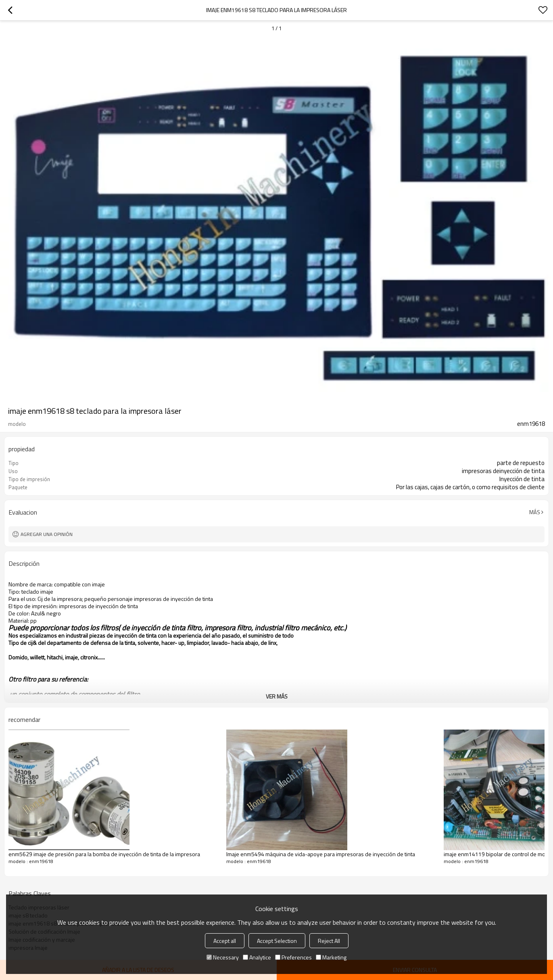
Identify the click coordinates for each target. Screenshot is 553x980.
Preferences (293, 957)
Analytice (257, 957)
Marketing (331, 957)
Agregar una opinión (47, 534)
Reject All (329, 941)
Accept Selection (277, 941)
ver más (277, 696)
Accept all (225, 941)
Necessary (223, 957)
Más (535, 512)
